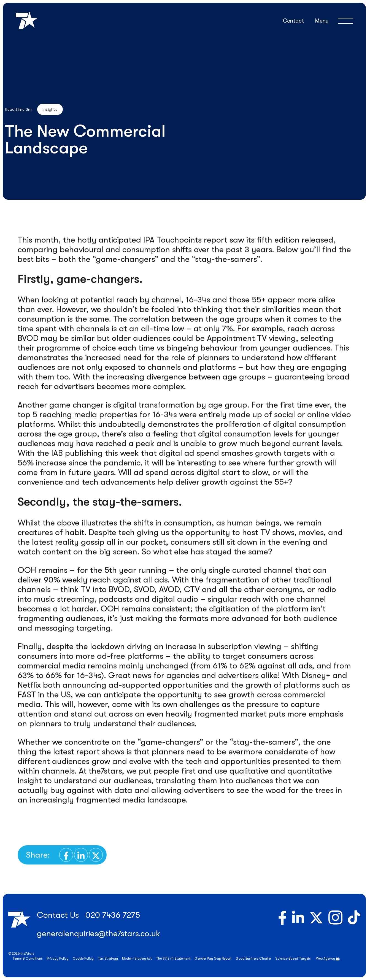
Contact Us (58, 915)
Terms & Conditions (28, 959)
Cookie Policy (83, 959)
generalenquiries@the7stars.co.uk (98, 933)
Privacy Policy (58, 959)
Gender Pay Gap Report (213, 959)
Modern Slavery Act (137, 959)
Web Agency (326, 959)
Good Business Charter (253, 959)
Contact (293, 21)
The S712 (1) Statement (173, 959)
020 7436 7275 (113, 915)
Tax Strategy (108, 959)
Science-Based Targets (293, 959)
